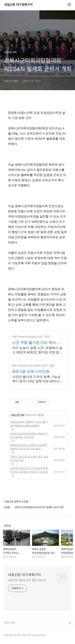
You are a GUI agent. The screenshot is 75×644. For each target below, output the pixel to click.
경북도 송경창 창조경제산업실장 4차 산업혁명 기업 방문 (29, 435)
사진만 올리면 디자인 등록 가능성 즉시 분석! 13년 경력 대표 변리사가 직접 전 (37, 379)
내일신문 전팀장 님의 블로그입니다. (27, 580)
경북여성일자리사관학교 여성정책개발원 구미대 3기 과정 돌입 (28, 447)
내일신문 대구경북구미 (18, 5)
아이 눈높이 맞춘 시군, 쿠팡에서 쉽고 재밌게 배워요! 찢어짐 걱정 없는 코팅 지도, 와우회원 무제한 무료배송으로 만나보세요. (37, 350)
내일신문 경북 (17, 415)
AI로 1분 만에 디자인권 (31, 371)
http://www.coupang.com (27, 337)
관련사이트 (9, 623)
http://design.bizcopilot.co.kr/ (30, 365)
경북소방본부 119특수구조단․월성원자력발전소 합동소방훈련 (29, 424)
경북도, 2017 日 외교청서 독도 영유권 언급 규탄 (29, 458)
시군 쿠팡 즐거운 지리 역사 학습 (36, 343)
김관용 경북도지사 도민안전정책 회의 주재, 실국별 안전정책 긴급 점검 (29, 470)
